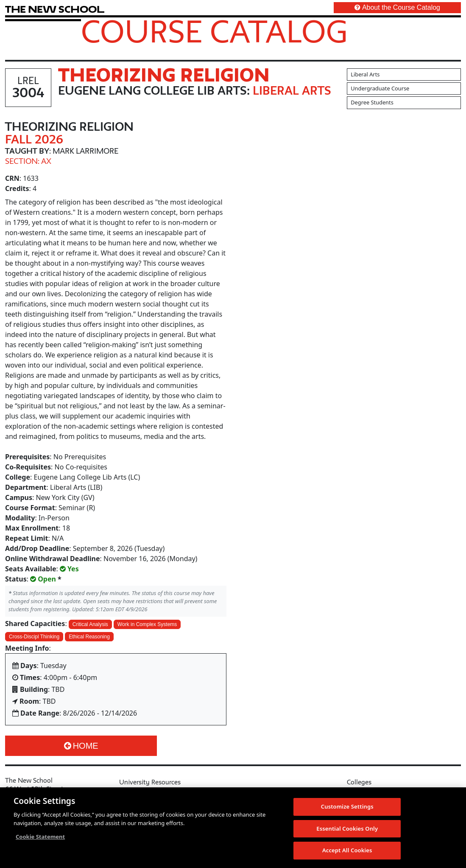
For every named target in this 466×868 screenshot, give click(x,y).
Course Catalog (214, 31)
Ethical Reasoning (89, 637)
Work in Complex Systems (147, 624)
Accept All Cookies (347, 851)
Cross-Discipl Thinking (34, 637)
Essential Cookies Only (347, 829)
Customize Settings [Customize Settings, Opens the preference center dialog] (347, 807)
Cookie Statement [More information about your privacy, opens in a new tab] (40, 837)
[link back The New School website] (55, 9)
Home (81, 746)
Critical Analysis (90, 624)
